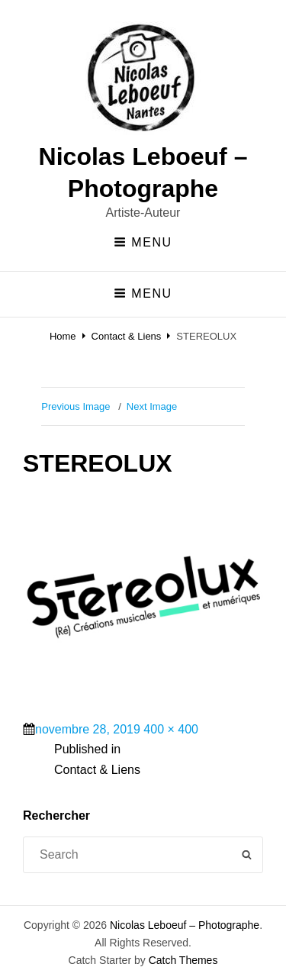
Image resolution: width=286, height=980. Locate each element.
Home (63, 336)
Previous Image (76, 406)
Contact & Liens (127, 336)
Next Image (152, 406)
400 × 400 (171, 729)
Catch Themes (183, 960)
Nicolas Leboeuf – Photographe (185, 925)
